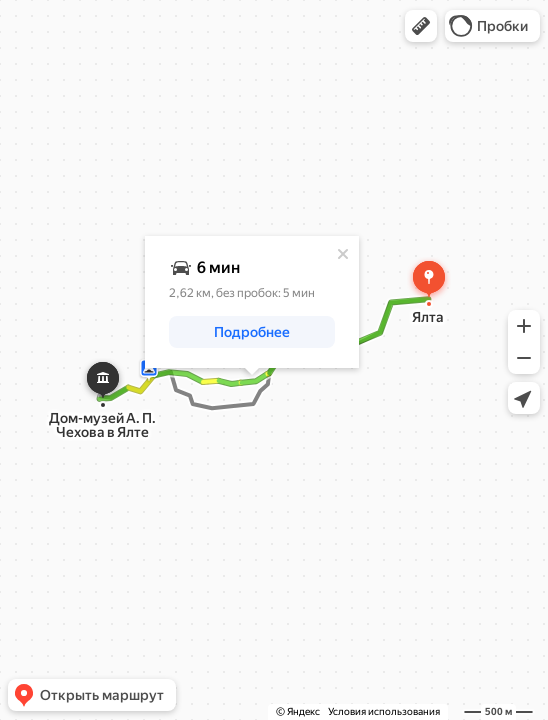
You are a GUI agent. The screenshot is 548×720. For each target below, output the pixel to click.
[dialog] (252, 302)
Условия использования (384, 711)
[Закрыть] (343, 254)
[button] (421, 26)
